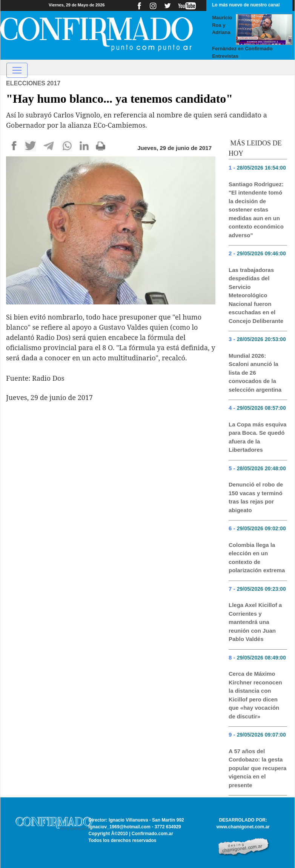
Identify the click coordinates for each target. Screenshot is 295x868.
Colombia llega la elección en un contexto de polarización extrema (257, 558)
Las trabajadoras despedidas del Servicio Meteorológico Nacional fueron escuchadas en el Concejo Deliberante (256, 295)
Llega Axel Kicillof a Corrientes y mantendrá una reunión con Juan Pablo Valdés (255, 622)
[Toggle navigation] (17, 70)
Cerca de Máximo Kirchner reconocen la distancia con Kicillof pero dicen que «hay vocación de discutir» (255, 695)
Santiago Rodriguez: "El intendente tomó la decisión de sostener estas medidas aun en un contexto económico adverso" (256, 210)
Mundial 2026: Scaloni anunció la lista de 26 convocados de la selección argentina (255, 373)
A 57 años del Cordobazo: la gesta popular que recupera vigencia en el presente (257, 768)
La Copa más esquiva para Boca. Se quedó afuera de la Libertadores (257, 437)
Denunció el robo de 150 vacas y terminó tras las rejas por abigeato (256, 497)
